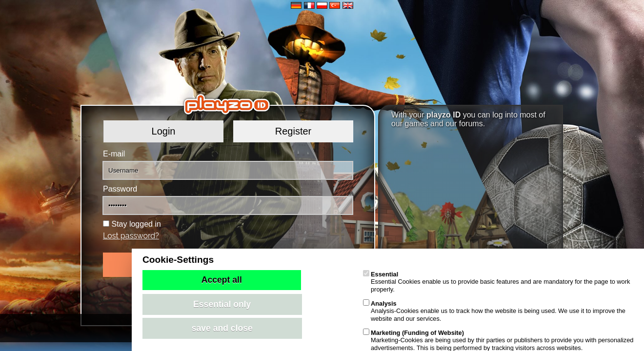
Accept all (222, 280)
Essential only (222, 304)
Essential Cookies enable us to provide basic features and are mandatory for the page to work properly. (496, 282)
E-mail (114, 154)
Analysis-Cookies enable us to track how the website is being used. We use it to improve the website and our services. (494, 311)
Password (120, 189)
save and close (222, 328)
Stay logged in (136, 224)
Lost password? (131, 236)
